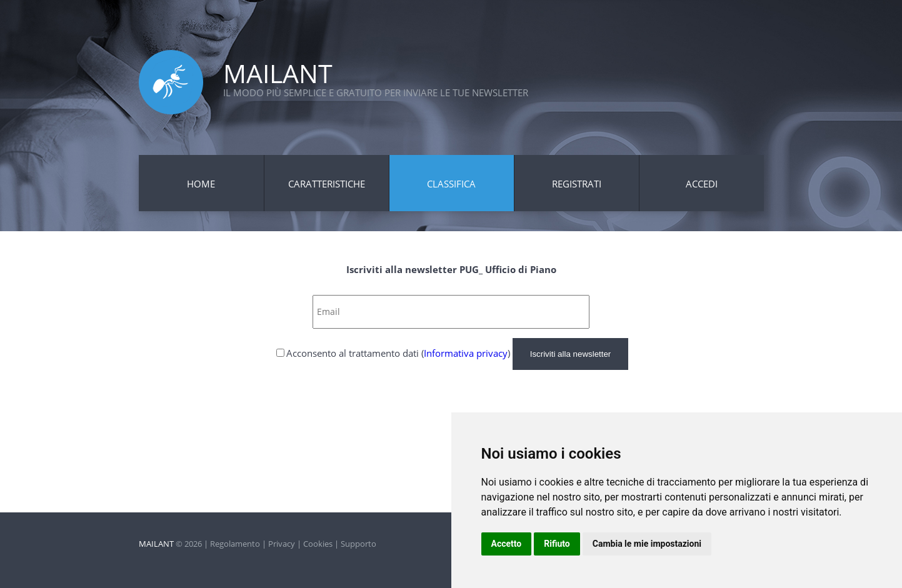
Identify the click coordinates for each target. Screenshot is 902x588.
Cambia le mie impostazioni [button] (647, 544)
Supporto (358, 544)
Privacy (282, 544)
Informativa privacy (466, 353)
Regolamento (235, 544)
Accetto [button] (507, 544)
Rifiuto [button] (557, 544)
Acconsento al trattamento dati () (398, 353)
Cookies (318, 544)
